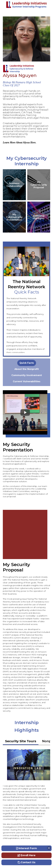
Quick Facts (27, 363)
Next (46, 299)
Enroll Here (26, 855)
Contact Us (26, 862)
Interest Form (27, 848)
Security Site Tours (21, 741)
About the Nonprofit (27, 369)
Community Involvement (27, 375)
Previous (27, 299)
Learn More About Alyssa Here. (20, 143)
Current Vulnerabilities (27, 381)
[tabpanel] (27, 363)
